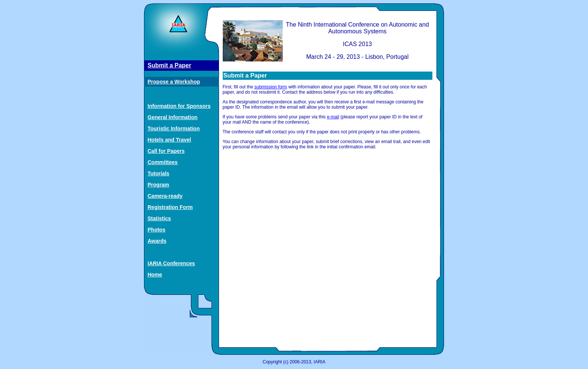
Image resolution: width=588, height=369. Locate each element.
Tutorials (159, 173)
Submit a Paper (169, 65)
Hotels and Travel (169, 140)
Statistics (159, 218)
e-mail (333, 117)
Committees (163, 162)
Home (155, 275)
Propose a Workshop (174, 82)
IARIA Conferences (171, 263)
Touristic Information (174, 128)
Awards (157, 241)
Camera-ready (165, 196)
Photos (157, 230)
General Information (173, 117)
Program (159, 185)
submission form (271, 87)
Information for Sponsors (179, 106)
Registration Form (170, 207)
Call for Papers (166, 151)
